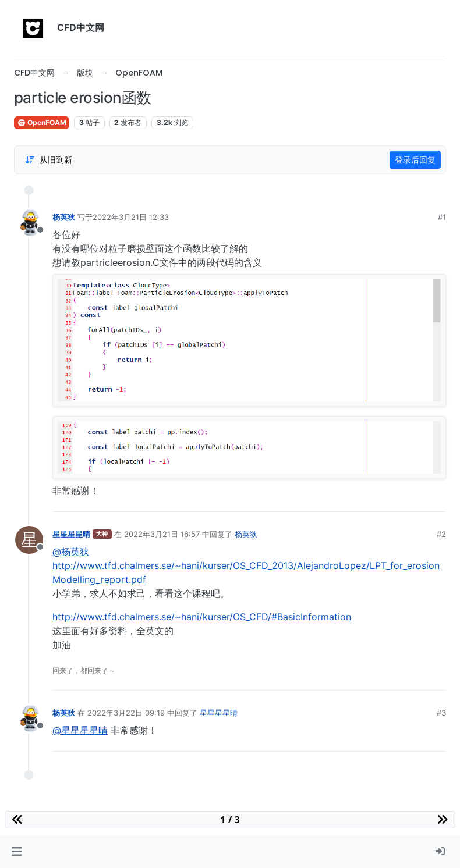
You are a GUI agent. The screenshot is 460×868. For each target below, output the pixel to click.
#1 (442, 217)
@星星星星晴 (80, 730)
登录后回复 (415, 160)
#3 (441, 713)
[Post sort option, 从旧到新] (48, 160)
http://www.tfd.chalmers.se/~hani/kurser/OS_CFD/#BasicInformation (202, 617)
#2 (441, 534)
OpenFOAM (42, 122)
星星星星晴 (71, 534)
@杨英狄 (71, 552)
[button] (17, 852)
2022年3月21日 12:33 (131, 217)
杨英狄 (64, 217)
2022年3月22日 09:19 (126, 713)
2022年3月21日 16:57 (162, 534)
